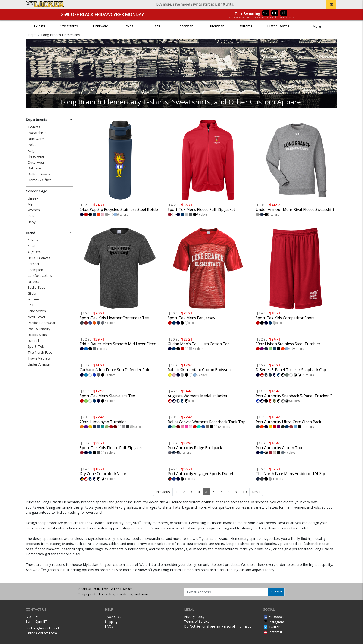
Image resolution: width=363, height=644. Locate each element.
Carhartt (34, 264)
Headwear (185, 26)
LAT (31, 305)
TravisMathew (39, 358)
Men (31, 204)
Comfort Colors (40, 276)
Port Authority (39, 329)
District (33, 282)
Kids (31, 216)
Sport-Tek (36, 346)
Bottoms (245, 26)
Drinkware (100, 26)
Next (256, 492)
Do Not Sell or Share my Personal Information (219, 626)
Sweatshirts (69, 26)
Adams (33, 240)
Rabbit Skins (37, 335)
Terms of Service (197, 621)
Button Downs (278, 26)
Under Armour (39, 364)
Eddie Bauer (37, 287)
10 (245, 492)
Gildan (32, 293)
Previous (163, 492)
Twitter (271, 627)
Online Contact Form (41, 633)
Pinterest (273, 632)
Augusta (34, 252)
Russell (33, 341)
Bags (156, 26)
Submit (276, 592)
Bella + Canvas (39, 258)
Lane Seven (37, 311)
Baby (32, 222)
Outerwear (216, 26)
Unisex (33, 198)
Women (34, 210)
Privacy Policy (194, 617)
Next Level (36, 317)
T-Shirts (39, 26)
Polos (129, 26)
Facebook (273, 617)
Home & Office (40, 180)
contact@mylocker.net (42, 628)
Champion (35, 270)
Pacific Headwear (42, 323)
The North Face (40, 352)
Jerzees (34, 299)
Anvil (31, 246)
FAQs (109, 626)
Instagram (274, 622)
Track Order (114, 617)
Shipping (111, 621)
